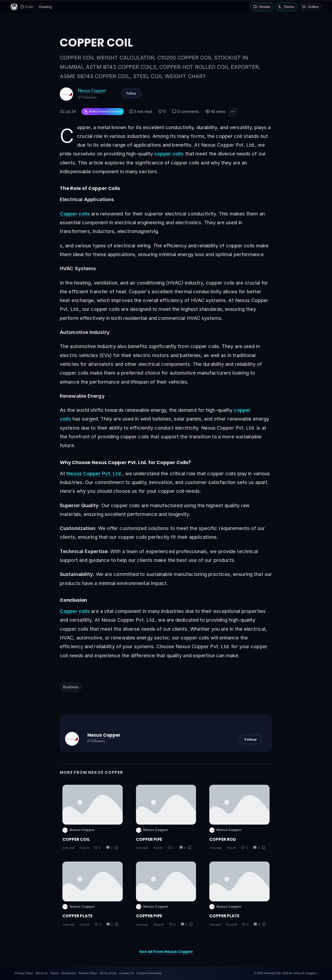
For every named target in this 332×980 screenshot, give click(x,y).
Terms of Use (108, 973)
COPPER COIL (76, 839)
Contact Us (126, 973)
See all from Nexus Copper (166, 952)
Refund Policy (88, 973)
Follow (131, 93)
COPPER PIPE (149, 839)
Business (71, 687)
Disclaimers (69, 973)
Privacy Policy (24, 973)
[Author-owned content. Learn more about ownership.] (103, 112)
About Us (41, 973)
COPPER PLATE (77, 916)
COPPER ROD (223, 839)
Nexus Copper (92, 90)
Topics (54, 973)
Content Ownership (149, 973)
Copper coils (75, 214)
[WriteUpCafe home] (14, 7)
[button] (233, 112)
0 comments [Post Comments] (186, 112)
